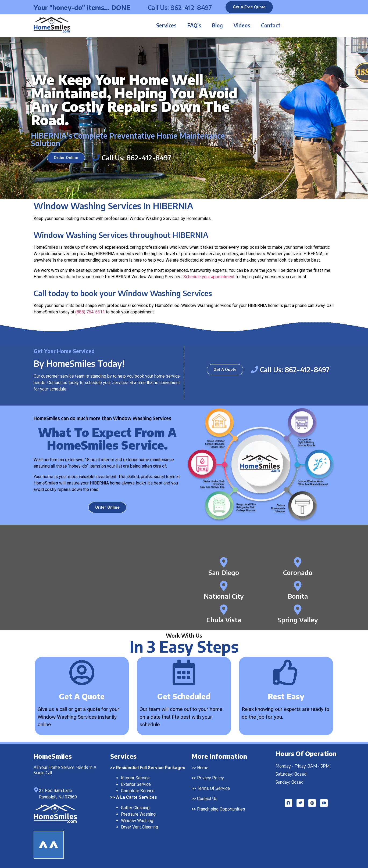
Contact (271, 25)
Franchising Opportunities (221, 809)
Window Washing (137, 821)
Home (203, 768)
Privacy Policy (210, 778)
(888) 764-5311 (90, 312)
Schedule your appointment (209, 277)
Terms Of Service (213, 788)
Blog (217, 25)
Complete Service (138, 791)
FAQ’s (194, 25)
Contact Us (207, 799)
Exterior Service (136, 784)
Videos (242, 25)
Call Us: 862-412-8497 (180, 7)
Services (166, 25)
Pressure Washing (138, 814)
